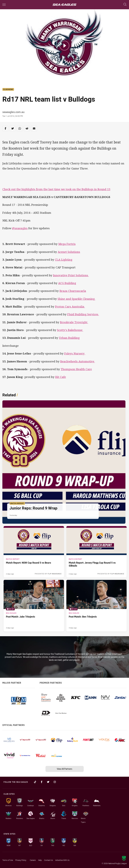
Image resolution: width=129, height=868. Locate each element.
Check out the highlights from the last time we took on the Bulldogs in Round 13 (56, 189)
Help (40, 860)
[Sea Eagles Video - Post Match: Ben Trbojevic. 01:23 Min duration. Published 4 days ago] (97, 606)
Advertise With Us (62, 860)
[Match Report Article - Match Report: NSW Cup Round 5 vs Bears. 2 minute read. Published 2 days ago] (34, 552)
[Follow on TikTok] (35, 782)
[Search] (125, 5)
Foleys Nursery (75, 353)
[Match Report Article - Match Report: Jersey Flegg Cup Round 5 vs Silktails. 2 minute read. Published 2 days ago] (97, 552)
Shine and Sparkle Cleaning (77, 299)
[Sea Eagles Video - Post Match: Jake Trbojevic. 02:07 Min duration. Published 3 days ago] (34, 606)
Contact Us (49, 860)
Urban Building (69, 338)
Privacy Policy (21, 860)
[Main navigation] (4, 5)
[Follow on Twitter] (48, 782)
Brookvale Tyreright (74, 322)
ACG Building (67, 283)
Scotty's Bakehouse (70, 330)
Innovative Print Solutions (71, 275)
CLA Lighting (64, 260)
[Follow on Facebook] (42, 782)
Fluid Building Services (83, 314)
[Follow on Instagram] (55, 782)
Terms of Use (8, 860)
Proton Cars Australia (70, 307)
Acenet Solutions (69, 252)
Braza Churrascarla (73, 291)
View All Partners (64, 769)
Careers (33, 860)
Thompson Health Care (76, 369)
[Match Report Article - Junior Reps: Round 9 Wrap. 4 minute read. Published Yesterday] (64, 462)
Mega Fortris (67, 244)
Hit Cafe (61, 377)
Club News (8, 89)
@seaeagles (20, 228)
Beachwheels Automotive (78, 361)
